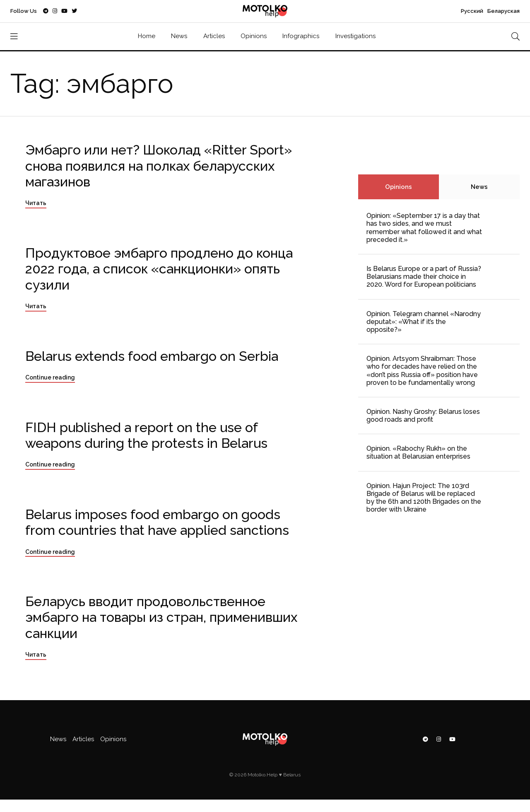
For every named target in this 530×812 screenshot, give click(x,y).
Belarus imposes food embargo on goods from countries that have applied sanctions (157, 522)
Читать (36, 203)
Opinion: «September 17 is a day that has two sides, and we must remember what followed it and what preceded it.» (424, 228)
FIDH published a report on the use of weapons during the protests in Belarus (146, 435)
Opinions (254, 36)
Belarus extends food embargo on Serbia (152, 356)
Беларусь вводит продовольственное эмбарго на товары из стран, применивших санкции (161, 617)
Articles (214, 36)
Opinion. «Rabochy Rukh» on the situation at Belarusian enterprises (418, 452)
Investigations (355, 36)
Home (147, 36)
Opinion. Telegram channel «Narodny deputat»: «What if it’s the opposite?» (424, 322)
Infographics (301, 36)
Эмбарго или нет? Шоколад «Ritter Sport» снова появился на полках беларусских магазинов (159, 166)
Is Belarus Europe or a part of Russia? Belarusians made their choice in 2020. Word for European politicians (424, 277)
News (179, 36)
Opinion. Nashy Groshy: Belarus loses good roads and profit (423, 416)
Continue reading (50, 377)
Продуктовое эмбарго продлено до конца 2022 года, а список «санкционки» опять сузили (159, 269)
